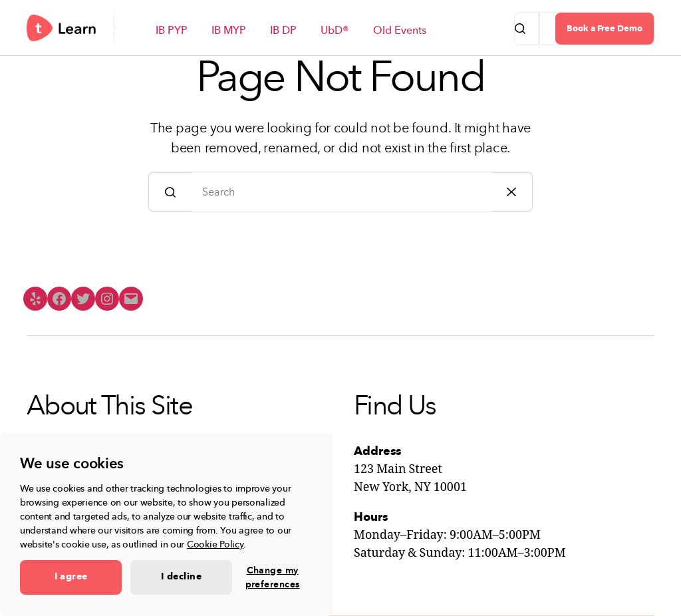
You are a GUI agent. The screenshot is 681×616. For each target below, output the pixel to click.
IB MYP (229, 31)
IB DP (283, 31)
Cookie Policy (215, 544)
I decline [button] (181, 577)
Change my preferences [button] (273, 577)
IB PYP (172, 31)
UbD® (335, 31)
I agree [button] (71, 577)
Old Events (400, 31)
